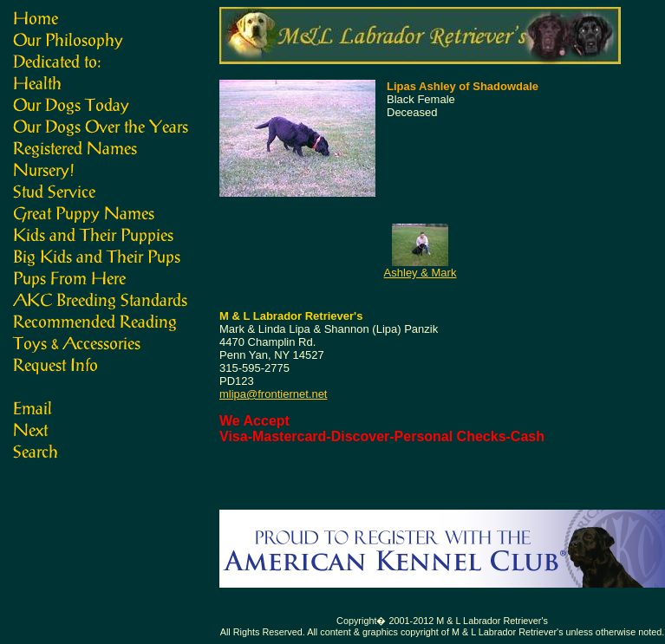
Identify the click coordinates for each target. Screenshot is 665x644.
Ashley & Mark (421, 273)
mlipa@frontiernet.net (273, 394)
